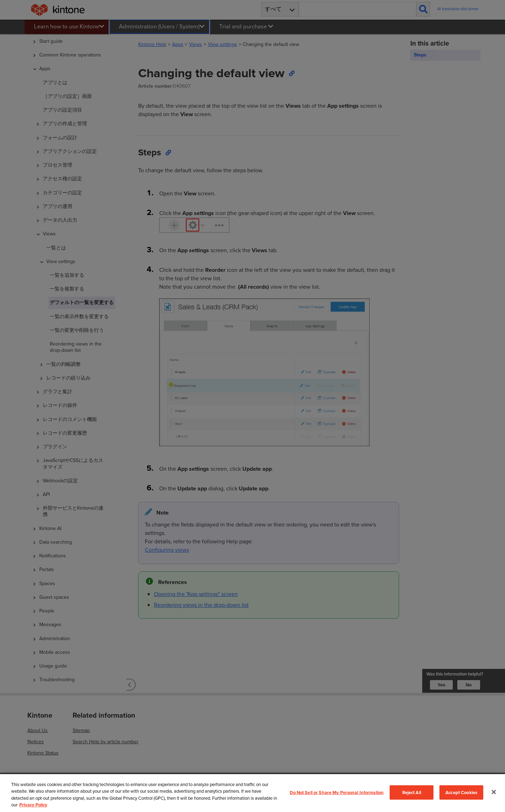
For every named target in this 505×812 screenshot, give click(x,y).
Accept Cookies (461, 792)
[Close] (494, 792)
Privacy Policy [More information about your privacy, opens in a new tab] (33, 805)
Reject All (412, 792)
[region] (252, 793)
